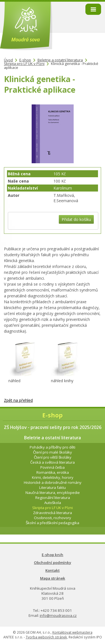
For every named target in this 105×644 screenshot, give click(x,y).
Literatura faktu (53, 487)
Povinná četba (53, 467)
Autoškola (53, 503)
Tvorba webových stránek (46, 637)
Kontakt (53, 570)
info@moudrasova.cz (58, 615)
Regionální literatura (53, 498)
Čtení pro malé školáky (53, 452)
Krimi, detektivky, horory (53, 477)
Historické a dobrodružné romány (53, 482)
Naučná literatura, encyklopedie (53, 493)
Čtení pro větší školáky (53, 457)
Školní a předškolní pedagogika (53, 523)
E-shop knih (53, 555)
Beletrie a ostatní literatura (60, 60)
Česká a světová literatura (53, 462)
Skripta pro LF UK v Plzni (24, 64)
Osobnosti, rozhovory (53, 518)
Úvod (8, 60)
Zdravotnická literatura (53, 513)
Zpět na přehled (18, 400)
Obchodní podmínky (53, 563)
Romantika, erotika (53, 472)
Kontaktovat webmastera (72, 632)
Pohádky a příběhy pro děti (53, 447)
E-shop (25, 60)
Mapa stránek (53, 578)
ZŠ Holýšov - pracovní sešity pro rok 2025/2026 (53, 427)
